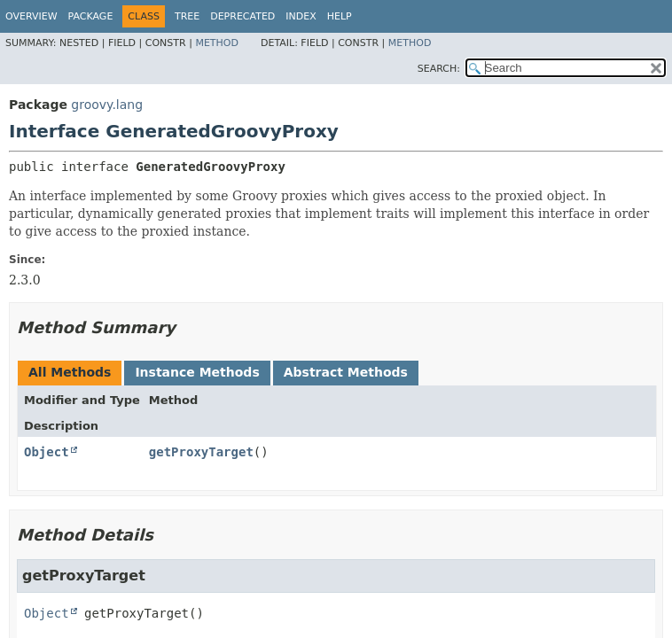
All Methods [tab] (70, 372)
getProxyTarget (201, 452)
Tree (187, 16)
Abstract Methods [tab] (346, 372)
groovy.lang (107, 105)
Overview (31, 16)
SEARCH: (439, 69)
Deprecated (242, 16)
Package (91, 16)
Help (340, 16)
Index (301, 16)
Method (217, 43)
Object (47, 452)
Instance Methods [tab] (197, 372)
